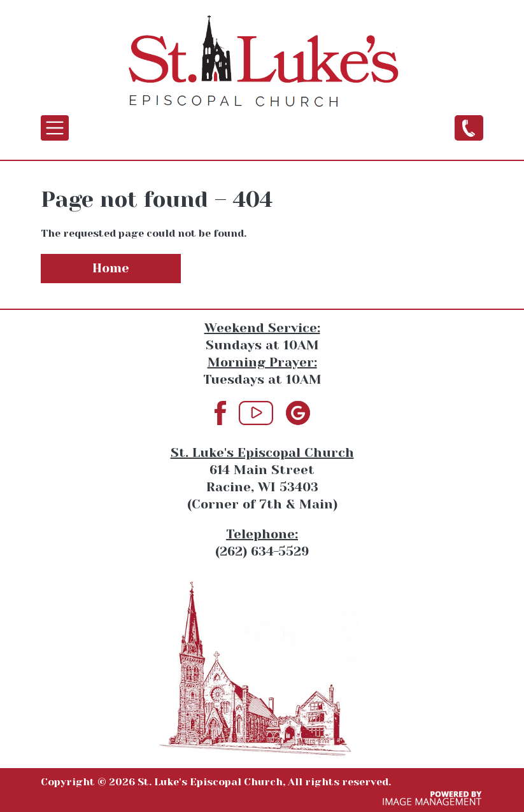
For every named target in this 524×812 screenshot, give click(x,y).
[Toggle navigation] (55, 128)
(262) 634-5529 (469, 127)
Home (111, 268)
